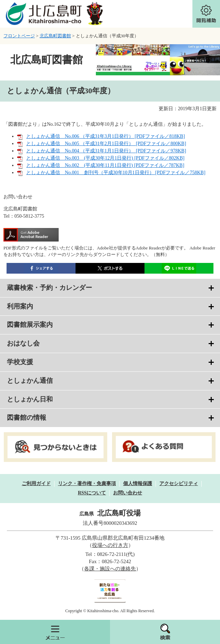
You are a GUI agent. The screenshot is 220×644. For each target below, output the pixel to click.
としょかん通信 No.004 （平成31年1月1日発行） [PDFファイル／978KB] (106, 151)
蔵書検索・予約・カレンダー (49, 288)
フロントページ (19, 36)
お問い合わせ (128, 493)
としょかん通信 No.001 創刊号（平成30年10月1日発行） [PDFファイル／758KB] (116, 173)
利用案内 (20, 306)
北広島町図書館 (55, 36)
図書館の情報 (27, 418)
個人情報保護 (138, 484)
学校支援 (20, 362)
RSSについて (92, 493)
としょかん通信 (30, 381)
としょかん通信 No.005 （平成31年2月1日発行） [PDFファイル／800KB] (106, 144)
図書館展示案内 (30, 325)
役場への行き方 (110, 545)
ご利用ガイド (36, 484)
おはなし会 (23, 343)
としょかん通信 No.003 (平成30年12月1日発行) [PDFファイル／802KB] (105, 158)
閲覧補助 (206, 14)
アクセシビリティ (179, 484)
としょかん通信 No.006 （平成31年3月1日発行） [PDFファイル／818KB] (106, 136)
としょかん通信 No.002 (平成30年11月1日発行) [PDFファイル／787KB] (105, 165)
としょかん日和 (30, 399)
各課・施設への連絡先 (110, 569)
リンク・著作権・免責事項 (87, 484)
